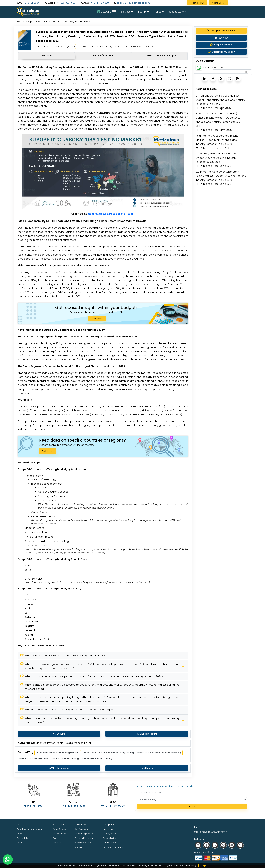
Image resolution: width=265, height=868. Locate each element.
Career (20, 834)
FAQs (19, 843)
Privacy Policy (110, 834)
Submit (192, 806)
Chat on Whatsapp (215, 68)
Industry (143, 12)
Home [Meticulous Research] (20, 22)
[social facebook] (207, 845)
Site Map (79, 847)
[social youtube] (232, 845)
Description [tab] (47, 55)
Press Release (59, 829)
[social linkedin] (215, 845)
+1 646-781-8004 (31, 3)
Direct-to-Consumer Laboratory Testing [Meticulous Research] (159, 753)
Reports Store (177, 12)
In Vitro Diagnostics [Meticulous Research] (59, 768)
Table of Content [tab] (103, 55)
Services (127, 12)
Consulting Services (85, 834)
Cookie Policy (190, 865)
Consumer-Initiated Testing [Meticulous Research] (98, 758)
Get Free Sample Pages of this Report (111, 214)
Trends (159, 12)
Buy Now (221, 38)
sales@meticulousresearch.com (133, 3)
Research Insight (83, 843)
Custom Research (84, 838)
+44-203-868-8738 (65, 3)
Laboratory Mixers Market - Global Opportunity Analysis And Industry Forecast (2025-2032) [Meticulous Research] (216, 158)
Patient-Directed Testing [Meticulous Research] (65, 758)
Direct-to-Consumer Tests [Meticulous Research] (34, 758)
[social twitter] (223, 845)
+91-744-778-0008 (99, 3)
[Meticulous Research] (103, 656)
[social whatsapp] (198, 845)
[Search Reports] (246, 72)
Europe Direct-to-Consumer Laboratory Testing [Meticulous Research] (108, 753)
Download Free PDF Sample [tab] (159, 55)
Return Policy (109, 843)
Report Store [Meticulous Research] (35, 22)
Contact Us (22, 838)
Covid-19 (57, 843)
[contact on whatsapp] (8, 860)
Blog (55, 838)
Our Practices (81, 829)
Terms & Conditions (113, 847)
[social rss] (240, 845)
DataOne (107, 12)
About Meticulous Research (31, 829)
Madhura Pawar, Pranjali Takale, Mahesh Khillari (64, 743)
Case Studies (59, 834)
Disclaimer (108, 829)
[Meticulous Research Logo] (28, 11)
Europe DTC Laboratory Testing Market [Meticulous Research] (57, 753)
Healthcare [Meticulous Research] (147, 768)
